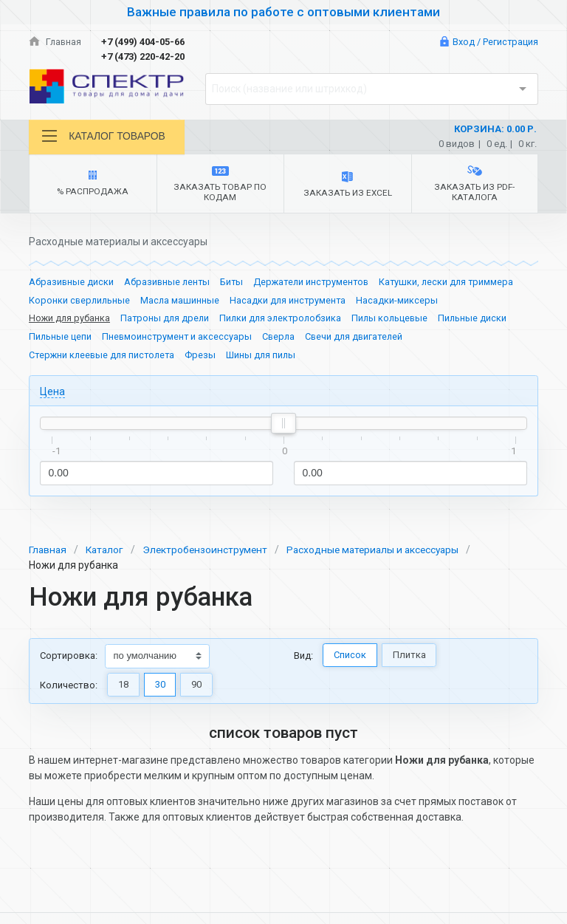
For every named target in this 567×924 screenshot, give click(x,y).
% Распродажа (93, 184)
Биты (235, 283)
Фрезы (205, 357)
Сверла (282, 339)
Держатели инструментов (316, 283)
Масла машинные (182, 302)
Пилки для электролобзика (286, 320)
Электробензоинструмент (210, 552)
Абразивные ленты (169, 283)
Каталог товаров (104, 136)
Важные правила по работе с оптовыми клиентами (283, 12)
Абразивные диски (72, 283)
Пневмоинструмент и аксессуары (179, 339)
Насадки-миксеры (402, 302)
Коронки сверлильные (80, 302)
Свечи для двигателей (360, 339)
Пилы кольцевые (398, 320)
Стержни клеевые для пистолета (104, 357)
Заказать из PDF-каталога (475, 185)
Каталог (107, 552)
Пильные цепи (61, 339)
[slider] (283, 426)
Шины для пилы (267, 357)
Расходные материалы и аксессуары (382, 552)
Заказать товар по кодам (220, 185)
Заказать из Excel (347, 185)
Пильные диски (482, 320)
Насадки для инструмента (292, 302)
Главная (55, 42)
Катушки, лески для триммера (455, 283)
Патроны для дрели (167, 320)
